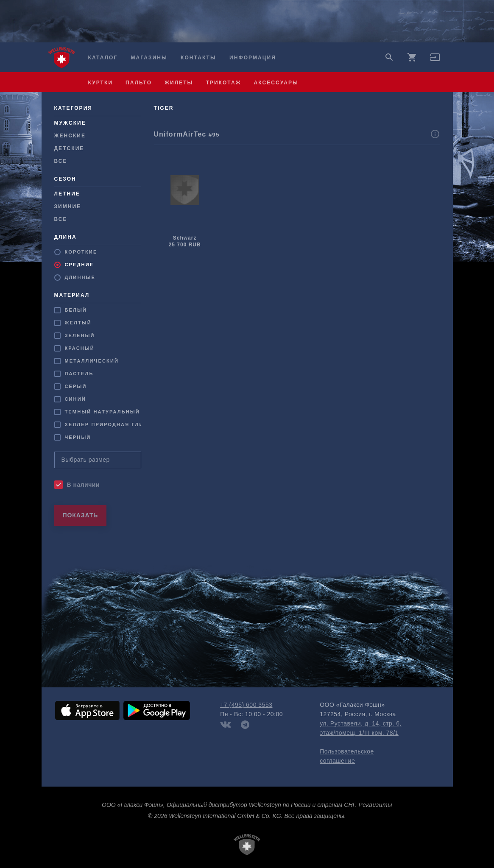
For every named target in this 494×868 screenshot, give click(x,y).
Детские (69, 148)
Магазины (149, 58)
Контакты (198, 58)
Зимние (68, 207)
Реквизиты (375, 805)
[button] (435, 60)
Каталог (103, 58)
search (389, 57)
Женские (70, 136)
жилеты (179, 83)
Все (61, 161)
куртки (101, 83)
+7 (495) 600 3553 (246, 705)
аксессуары (276, 83)
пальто (139, 83)
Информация (253, 58)
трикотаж (223, 83)
